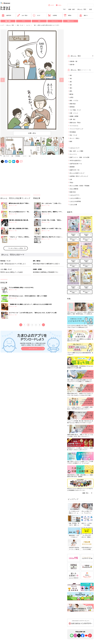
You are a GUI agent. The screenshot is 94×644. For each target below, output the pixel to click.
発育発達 (72, 107)
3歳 (12, 156)
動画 (71, 141)
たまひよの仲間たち (75, 198)
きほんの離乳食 (74, 189)
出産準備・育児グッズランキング (79, 176)
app (30, 156)
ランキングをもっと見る (16, 248)
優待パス (83, 15)
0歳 (71, 75)
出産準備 (52, 15)
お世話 (71, 97)
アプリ (24, 21)
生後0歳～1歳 (73, 61)
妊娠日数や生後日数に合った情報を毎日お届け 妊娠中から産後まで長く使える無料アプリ (33, 344)
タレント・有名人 (74, 138)
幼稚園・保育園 (74, 116)
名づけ (36, 15)
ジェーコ (28, 25)
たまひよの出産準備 (75, 201)
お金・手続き (22, 15)
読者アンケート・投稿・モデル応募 (79, 157)
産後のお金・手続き (75, 123)
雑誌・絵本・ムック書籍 (76, 151)
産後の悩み (73, 104)
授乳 (71, 91)
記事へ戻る (32, 133)
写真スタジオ (70, 21)
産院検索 (72, 167)
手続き (71, 182)
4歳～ (71, 88)
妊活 (91, 9)
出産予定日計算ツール (76, 164)
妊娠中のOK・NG (74, 170)
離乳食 (67, 15)
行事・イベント (74, 113)
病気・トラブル (74, 100)
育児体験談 (18, 156)
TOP (64, 9)
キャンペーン (55, 21)
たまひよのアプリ (74, 195)
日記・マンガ (20, 25)
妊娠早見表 (6, 15)
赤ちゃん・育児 (82, 9)
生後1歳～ (72, 64)
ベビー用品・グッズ (75, 110)
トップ (2, 25)
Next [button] (62, 80)
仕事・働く (73, 119)
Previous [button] (3, 80)
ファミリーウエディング (76, 129)
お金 (71, 179)
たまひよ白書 (73, 205)
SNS (39, 21)
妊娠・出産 (72, 9)
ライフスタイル (74, 126)
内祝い (59, 5)
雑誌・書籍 (8, 21)
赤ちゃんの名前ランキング (77, 173)
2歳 (71, 82)
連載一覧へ (86, 493)
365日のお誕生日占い (76, 160)
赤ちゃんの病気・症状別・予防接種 (79, 186)
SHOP (51, 5)
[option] (32, 80)
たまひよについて (74, 148)
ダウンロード (33, 348)
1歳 (71, 78)
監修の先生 (73, 192)
